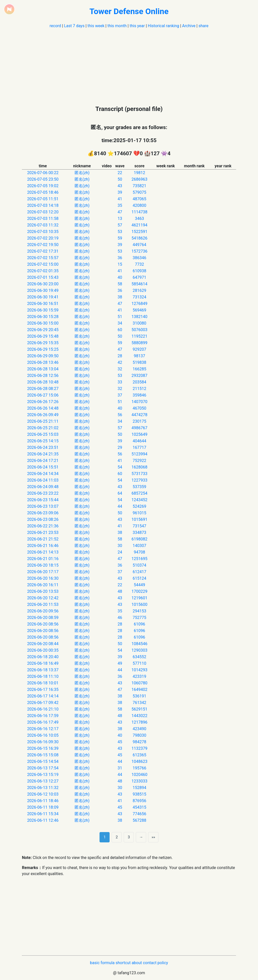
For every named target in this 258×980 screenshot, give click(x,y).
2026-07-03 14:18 (43, 205)
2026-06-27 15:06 (43, 395)
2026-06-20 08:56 (43, 624)
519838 (139, 362)
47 (120, 212)
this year (137, 26)
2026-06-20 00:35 (43, 650)
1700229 (139, 591)
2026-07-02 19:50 (43, 245)
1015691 (139, 519)
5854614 (139, 284)
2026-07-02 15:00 (43, 264)
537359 (139, 487)
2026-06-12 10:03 (43, 794)
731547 (139, 526)
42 (120, 362)
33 (120, 382)
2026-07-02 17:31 (43, 251)
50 (120, 179)
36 (120, 258)
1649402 (139, 690)
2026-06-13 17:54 (43, 768)
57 (120, 225)
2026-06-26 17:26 (43, 402)
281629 (139, 290)
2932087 (139, 376)
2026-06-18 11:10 (43, 676)
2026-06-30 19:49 (43, 290)
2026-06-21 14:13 (43, 552)
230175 (139, 421)
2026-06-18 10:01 (43, 683)
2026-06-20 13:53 (43, 591)
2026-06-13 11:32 (43, 788)
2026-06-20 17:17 (43, 572)
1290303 (139, 650)
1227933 (139, 480)
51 (120, 317)
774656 (139, 814)
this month (117, 26)
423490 (139, 729)
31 (120, 768)
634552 (139, 657)
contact (150, 963)
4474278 (139, 415)
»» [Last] (153, 837)
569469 (139, 310)
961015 (139, 513)
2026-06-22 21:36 (43, 526)
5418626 (139, 238)
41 (120, 199)
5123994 (139, 454)
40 (120, 277)
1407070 (139, 402)
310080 (139, 323)
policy (163, 963)
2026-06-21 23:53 (43, 533)
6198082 (139, 539)
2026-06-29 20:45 (43, 330)
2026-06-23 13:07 (43, 506)
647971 (139, 277)
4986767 (139, 428)
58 (120, 284)
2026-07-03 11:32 (43, 225)
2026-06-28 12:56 (43, 376)
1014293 (139, 670)
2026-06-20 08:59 (43, 618)
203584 (139, 382)
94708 (139, 552)
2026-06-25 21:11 (43, 421)
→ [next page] (141, 837)
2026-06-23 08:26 (43, 519)
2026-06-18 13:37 (43, 670)
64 (120, 493)
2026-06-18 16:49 (43, 663)
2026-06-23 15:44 (43, 500)
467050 (139, 408)
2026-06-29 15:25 (43, 349)
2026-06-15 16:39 (43, 748)
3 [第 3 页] (129, 837)
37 (120, 395)
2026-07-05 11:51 (43, 199)
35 (120, 205)
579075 (139, 192)
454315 (139, 807)
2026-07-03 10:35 (43, 232)
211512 (139, 389)
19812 (139, 173)
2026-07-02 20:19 (43, 238)
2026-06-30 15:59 (43, 310)
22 (120, 173)
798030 (139, 735)
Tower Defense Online (129, 11)
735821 (139, 186)
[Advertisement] (129, 64)
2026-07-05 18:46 (43, 192)
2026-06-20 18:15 (43, 565)
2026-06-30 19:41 (43, 297)
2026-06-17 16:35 (43, 690)
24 (120, 552)
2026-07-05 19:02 (43, 186)
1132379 (139, 748)
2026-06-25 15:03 (43, 434)
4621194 (139, 225)
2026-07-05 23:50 (43, 179)
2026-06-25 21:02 (43, 428)
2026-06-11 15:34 (43, 814)
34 (120, 323)
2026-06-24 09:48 (43, 487)
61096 (139, 624)
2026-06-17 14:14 (43, 696)
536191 (139, 696)
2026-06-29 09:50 (43, 356)
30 (120, 546)
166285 (139, 369)
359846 (139, 395)
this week (96, 26)
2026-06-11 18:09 (43, 807)
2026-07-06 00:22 (43, 173)
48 (120, 591)
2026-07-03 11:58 (43, 219)
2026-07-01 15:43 (43, 277)
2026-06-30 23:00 (43, 284)
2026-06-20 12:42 (43, 598)
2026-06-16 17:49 (43, 722)
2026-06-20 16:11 (43, 585)
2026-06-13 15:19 (43, 775)
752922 (139, 461)
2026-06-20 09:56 (43, 611)
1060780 (139, 683)
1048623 (139, 761)
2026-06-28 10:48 (43, 382)
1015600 (139, 604)
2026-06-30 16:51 (43, 304)
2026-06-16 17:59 (43, 716)
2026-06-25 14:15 (43, 441)
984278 (139, 742)
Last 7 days (74, 26)
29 (120, 447)
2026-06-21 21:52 (43, 539)
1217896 (139, 722)
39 (120, 192)
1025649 (139, 434)
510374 (139, 565)
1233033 (139, 781)
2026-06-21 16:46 (43, 546)
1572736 (139, 251)
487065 (139, 199)
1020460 (139, 775)
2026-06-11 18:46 (43, 801)
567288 (139, 820)
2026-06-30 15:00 (43, 323)
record (55, 26)
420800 (139, 205)
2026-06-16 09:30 (43, 742)
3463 (139, 219)
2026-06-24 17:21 (43, 461)
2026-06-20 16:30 (43, 578)
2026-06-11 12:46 (43, 820)
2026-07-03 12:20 (43, 212)
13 (120, 219)
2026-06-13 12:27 (43, 781)
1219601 (139, 598)
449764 (139, 245)
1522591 (139, 232)
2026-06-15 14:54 (43, 761)
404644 (139, 441)
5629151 (139, 709)
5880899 (139, 343)
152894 (139, 788)
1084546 (139, 644)
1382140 (139, 317)
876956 (139, 801)
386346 (139, 258)
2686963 (139, 179)
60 (120, 330)
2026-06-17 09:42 (43, 703)
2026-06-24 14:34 (43, 474)
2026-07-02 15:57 (43, 258)
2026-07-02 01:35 (43, 271)
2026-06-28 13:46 (43, 362)
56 (120, 415)
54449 (139, 585)
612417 (139, 572)
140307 (139, 546)
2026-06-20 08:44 (43, 644)
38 (120, 297)
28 (120, 356)
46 (120, 618)
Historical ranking (164, 26)
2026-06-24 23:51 (43, 447)
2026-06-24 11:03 (43, 480)
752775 (139, 618)
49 (120, 663)
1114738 (139, 212)
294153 (139, 611)
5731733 (139, 474)
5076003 (139, 330)
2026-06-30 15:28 (43, 317)
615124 (139, 578)
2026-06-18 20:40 (43, 657)
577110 (139, 663)
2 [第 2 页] (117, 837)
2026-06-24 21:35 (43, 454)
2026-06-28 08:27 (43, 389)
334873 (139, 533)
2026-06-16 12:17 (43, 729)
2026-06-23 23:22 (43, 493)
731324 (139, 297)
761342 (139, 703)
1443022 (139, 716)
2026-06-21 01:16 (43, 559)
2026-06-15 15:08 (43, 755)
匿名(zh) (82, 173)
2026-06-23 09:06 (43, 513)
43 (120, 186)
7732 (139, 264)
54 (120, 467)
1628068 (139, 467)
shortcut (123, 963)
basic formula (102, 963)
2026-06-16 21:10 (43, 709)
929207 (139, 349)
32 (120, 369)
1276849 (139, 304)
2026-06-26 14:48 (43, 408)
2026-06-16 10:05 (43, 735)
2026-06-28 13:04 (43, 369)
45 (120, 742)
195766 (139, 768)
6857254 (139, 493)
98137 (139, 356)
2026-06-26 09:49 (43, 415)
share (204, 26)
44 (120, 506)
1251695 (139, 559)
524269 (139, 506)
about (137, 963)
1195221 (139, 336)
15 (120, 264)
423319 (139, 676)
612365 (139, 755)
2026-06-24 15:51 (43, 467)
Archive (189, 26)
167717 (139, 447)
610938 (139, 271)
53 (120, 232)
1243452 (139, 500)
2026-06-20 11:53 (43, 604)
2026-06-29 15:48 (43, 336)
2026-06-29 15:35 (43, 343)
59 (120, 238)
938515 (139, 794)
